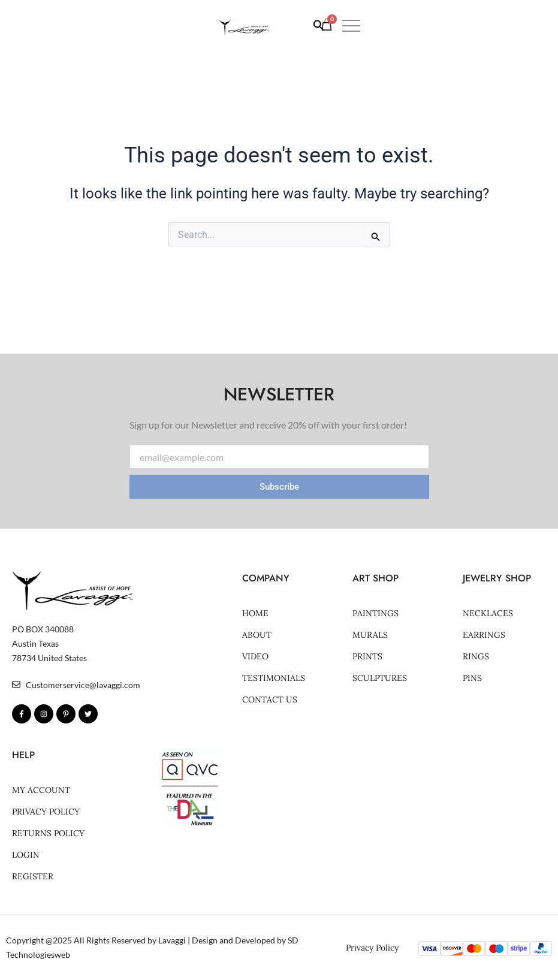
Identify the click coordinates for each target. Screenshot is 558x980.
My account (41, 790)
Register (33, 876)
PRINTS (367, 656)
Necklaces (488, 613)
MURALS (370, 635)
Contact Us (270, 699)
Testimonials (274, 678)
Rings (476, 656)
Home (255, 613)
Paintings (375, 613)
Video (255, 656)
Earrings (484, 635)
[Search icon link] (449, 32)
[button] (533, 32)
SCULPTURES (380, 678)
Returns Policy (48, 833)
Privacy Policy (46, 812)
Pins (472, 678)
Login (26, 855)
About (257, 635)
